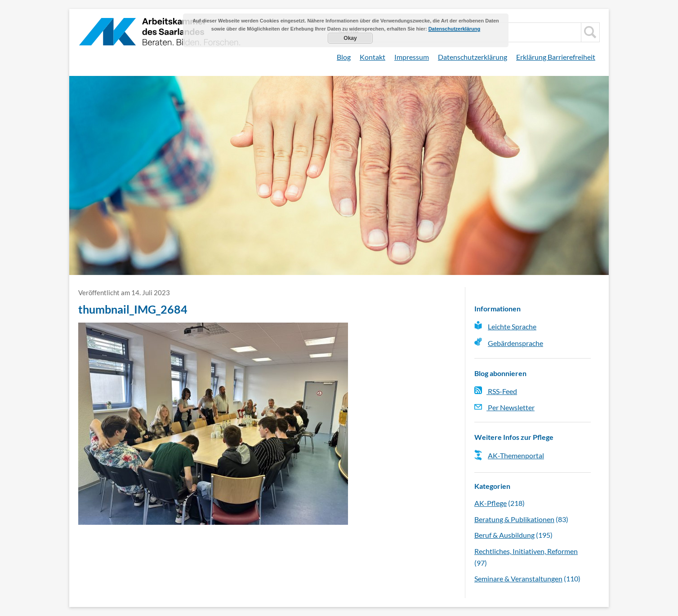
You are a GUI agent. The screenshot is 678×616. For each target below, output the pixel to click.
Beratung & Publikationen (514, 519)
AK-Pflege (491, 503)
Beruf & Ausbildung (504, 535)
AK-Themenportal (516, 455)
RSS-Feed (496, 391)
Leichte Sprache (512, 326)
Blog (344, 57)
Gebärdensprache (515, 343)
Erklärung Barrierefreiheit (556, 57)
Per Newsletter (504, 407)
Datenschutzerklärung (473, 57)
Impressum (412, 57)
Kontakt (372, 57)
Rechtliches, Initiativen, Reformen (526, 551)
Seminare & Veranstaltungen (518, 578)
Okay (350, 38)
